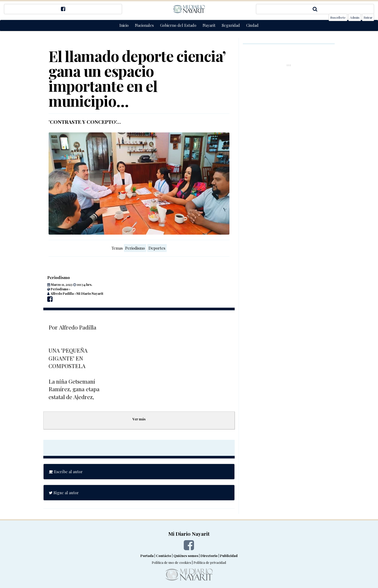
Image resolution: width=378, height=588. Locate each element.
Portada (147, 556)
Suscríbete (338, 17)
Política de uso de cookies (171, 562)
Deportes (157, 248)
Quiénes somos (186, 556)
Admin (355, 17)
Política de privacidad (210, 562)
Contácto (164, 556)
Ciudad (252, 25)
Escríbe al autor (66, 472)
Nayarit (209, 25)
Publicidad (229, 556)
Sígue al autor (64, 493)
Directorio (209, 556)
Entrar (368, 17)
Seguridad (231, 25)
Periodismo (135, 248)
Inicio (124, 25)
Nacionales (144, 25)
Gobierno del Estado (178, 25)
